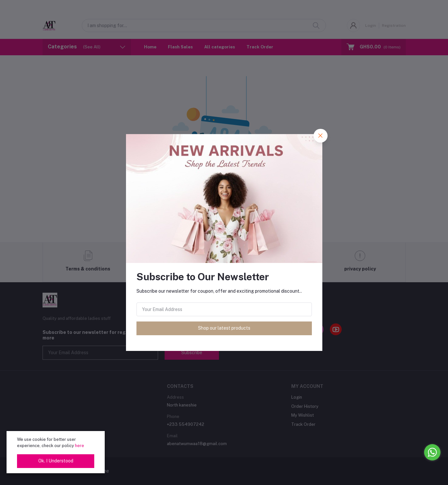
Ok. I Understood (56, 461)
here (80, 446)
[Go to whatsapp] (432, 452)
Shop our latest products (224, 328)
